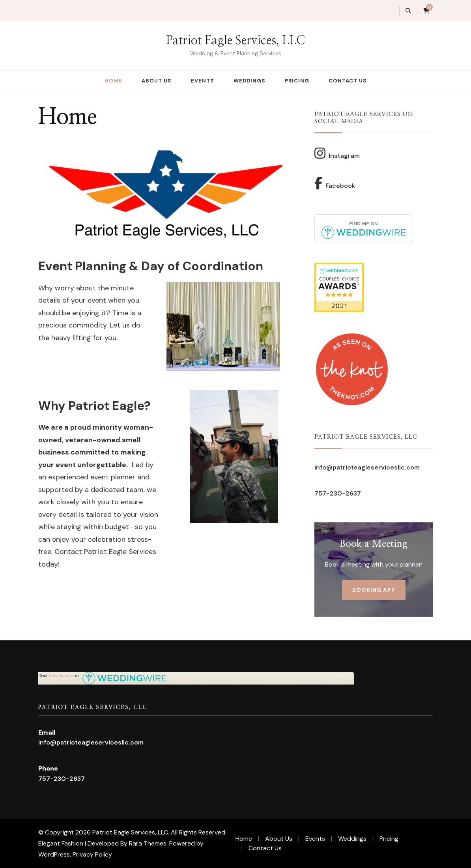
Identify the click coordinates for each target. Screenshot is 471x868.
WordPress (54, 854)
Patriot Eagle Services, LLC (235, 41)
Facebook (335, 183)
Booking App (374, 590)
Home (113, 81)
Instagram (337, 153)
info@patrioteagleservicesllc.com (367, 467)
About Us (157, 81)
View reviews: (61, 675)
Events (203, 81)
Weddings (250, 81)
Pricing (297, 81)
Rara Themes (148, 843)
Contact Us (348, 81)
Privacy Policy (92, 854)
